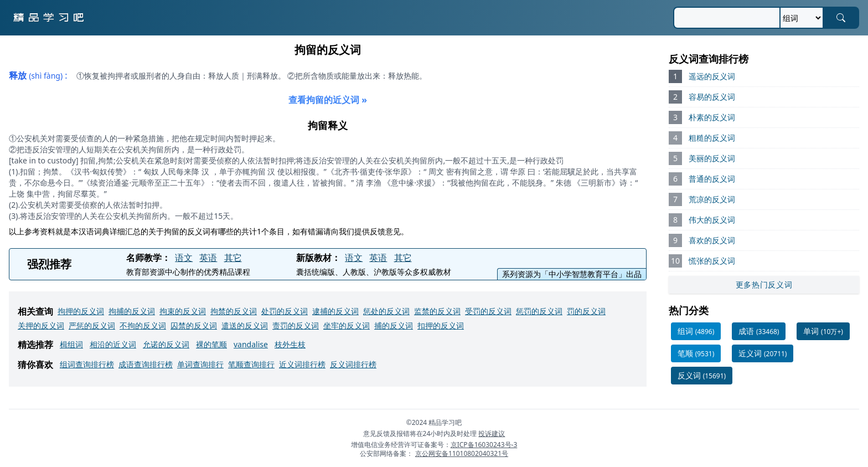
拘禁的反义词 (234, 311)
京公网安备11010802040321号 (462, 453)
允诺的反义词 (166, 344)
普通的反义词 (712, 179)
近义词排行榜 (302, 364)
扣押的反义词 (441, 325)
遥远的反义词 (712, 76)
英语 (208, 258)
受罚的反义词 (488, 311)
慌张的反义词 (712, 261)
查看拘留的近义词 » (328, 100)
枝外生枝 (290, 344)
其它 (233, 258)
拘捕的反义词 (132, 311)
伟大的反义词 (712, 220)
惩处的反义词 (386, 311)
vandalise (251, 344)
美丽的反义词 (712, 158)
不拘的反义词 (143, 325)
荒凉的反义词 (712, 199)
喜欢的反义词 (712, 240)
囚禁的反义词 (194, 325)
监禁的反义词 (437, 311)
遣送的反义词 (245, 325)
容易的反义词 (712, 97)
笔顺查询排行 (251, 364)
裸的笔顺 (211, 344)
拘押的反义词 (81, 311)
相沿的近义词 (113, 344)
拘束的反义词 (183, 311)
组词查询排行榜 (87, 364)
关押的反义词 (41, 325)
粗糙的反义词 (712, 138)
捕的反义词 (394, 325)
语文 (184, 258)
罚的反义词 (586, 311)
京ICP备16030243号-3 (484, 445)
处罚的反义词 (285, 311)
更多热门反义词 (764, 284)
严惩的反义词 (92, 325)
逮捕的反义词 (335, 311)
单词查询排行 (200, 364)
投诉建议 (492, 433)
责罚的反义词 (296, 325)
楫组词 (71, 344)
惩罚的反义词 (539, 311)
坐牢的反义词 (347, 325)
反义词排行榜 (353, 364)
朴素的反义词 (712, 117)
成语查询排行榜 (146, 364)
